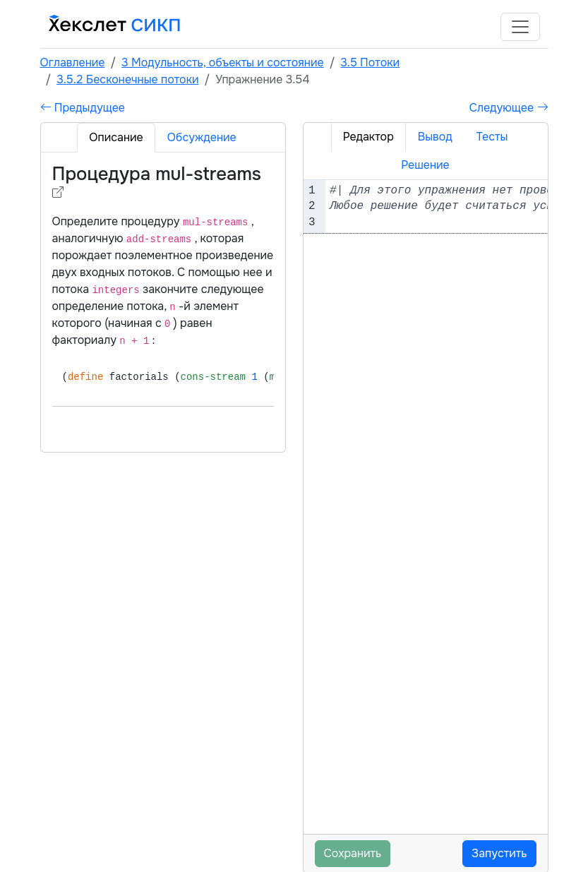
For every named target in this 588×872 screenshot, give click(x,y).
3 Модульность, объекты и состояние (223, 62)
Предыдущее (83, 108)
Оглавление (73, 62)
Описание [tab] (116, 137)
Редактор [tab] (368, 137)
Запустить (499, 853)
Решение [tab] (425, 165)
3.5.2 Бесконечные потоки (127, 79)
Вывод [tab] (435, 137)
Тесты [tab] (492, 137)
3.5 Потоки (370, 62)
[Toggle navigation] (520, 27)
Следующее (509, 108)
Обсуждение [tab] (202, 137)
